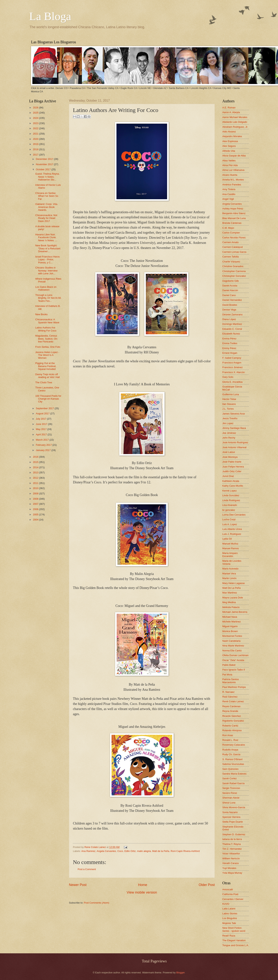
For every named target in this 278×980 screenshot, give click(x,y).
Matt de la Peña (161, 851)
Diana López (229, 319)
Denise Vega (229, 310)
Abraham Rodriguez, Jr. (235, 127)
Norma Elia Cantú (232, 651)
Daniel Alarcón (230, 290)
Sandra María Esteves (234, 774)
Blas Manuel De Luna (234, 218)
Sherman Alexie (231, 798)
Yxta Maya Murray (232, 873)
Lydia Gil (227, 539)
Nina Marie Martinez (233, 646)
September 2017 (45, 408)
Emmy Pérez (229, 348)
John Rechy (229, 438)
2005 (36, 514)
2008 (36, 499)
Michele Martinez (232, 622)
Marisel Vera (229, 574)
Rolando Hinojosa (232, 730)
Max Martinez (230, 593)
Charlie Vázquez (231, 262)
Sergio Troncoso (231, 788)
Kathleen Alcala (231, 481)
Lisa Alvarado (230, 505)
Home (143, 885)
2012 (36, 478)
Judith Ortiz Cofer (232, 471)
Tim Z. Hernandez (232, 849)
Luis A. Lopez (230, 524)
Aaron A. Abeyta (231, 112)
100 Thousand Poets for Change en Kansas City (48, 399)
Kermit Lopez (230, 491)
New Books (41, 314)
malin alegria (144, 851)
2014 (36, 467)
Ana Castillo (229, 194)
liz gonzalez (229, 510)
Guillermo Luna (231, 394)
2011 (36, 483)
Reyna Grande (230, 711)
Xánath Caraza (230, 863)
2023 (36, 123)
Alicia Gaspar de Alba (234, 156)
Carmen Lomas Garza (234, 252)
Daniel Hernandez (232, 300)
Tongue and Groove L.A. (236, 945)
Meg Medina (229, 602)
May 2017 (41, 429)
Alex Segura (229, 146)
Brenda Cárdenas (232, 223)
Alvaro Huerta (230, 175)
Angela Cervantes (106, 851)
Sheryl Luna (229, 803)
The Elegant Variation (234, 940)
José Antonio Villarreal (234, 447)
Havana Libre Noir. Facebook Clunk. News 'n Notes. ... (46, 237)
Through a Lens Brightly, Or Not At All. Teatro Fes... (48, 298)
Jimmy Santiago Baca (234, 428)
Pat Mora (227, 675)
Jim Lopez (228, 423)
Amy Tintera (229, 189)
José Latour (229, 452)
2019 (36, 144)
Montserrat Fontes (232, 636)
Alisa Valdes (229, 161)
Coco (120, 851)
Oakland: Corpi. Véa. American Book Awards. (47, 207)
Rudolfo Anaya (230, 750)
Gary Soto (228, 377)
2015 (36, 462)
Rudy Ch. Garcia (231, 754)
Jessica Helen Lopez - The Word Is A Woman (47, 355)
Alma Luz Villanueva (233, 170)
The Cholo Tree (44, 382)
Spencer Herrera (231, 817)
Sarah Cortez (230, 778)
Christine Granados (233, 266)
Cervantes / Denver (233, 899)
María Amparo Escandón (230, 555)
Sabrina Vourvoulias (233, 764)
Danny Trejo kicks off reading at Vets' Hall (47, 376)
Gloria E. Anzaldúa (232, 382)
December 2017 (45, 159)
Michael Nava (230, 617)
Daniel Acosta (230, 286)
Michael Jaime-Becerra (235, 612)
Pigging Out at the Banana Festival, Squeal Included (46, 366)
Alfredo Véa (229, 151)
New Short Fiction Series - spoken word (234, 929)
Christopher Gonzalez (234, 276)
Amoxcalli (228, 889)
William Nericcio (231, 858)
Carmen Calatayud (232, 247)
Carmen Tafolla (230, 257)
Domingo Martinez (232, 324)
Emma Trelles (230, 343)
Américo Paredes (232, 185)
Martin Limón (229, 578)
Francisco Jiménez (232, 367)
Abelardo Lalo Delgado (235, 122)
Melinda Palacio (231, 607)
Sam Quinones (230, 769)
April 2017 (42, 434)
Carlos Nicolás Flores (234, 238)
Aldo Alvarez (229, 132)
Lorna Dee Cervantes (234, 515)
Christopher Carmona (234, 271)
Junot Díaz (228, 476)
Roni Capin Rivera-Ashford (185, 851)
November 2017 (45, 164)
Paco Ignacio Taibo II (234, 670)
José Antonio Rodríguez (235, 442)
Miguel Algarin (230, 626)
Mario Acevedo (230, 569)
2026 (36, 108)
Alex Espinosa (230, 141)
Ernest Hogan (230, 353)
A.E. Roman (229, 108)
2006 (36, 509)
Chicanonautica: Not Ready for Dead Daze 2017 (46, 218)
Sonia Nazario (230, 812)
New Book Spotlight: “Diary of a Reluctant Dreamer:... (48, 248)
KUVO (226, 904)
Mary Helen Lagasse (233, 583)
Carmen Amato (230, 242)
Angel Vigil (228, 199)
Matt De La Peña (232, 588)
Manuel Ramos (231, 548)
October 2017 (44, 169)
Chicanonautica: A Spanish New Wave (47, 321)
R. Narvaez (228, 692)
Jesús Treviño (230, 418)
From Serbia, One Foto (48, 347)
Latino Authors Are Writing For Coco (46, 329)
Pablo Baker (229, 665)
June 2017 (42, 424)
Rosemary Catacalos (234, 745)
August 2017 (43, 413)
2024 (36, 118)
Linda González (231, 495)
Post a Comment (87, 869)
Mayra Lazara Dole (233, 598)
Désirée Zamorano (232, 315)
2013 (36, 472)
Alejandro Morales (232, 136)
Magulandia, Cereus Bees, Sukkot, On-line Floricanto (46, 339)
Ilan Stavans (229, 404)
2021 (36, 134)
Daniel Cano (229, 295)
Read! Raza (229, 936)
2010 (36, 488)
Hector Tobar (229, 399)
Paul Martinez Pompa (234, 687)
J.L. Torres (228, 409)
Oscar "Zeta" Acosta (233, 660)
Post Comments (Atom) (97, 903)
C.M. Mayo (228, 228)
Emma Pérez (229, 339)
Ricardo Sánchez (232, 716)
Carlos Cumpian (231, 233)
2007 (36, 504)
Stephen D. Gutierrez (234, 834)
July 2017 (41, 419)
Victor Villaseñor (231, 854)
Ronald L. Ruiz (230, 740)
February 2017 (44, 445)
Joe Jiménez (229, 433)
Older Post (207, 885)
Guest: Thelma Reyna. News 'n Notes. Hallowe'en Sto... (47, 177)
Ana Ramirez (88, 851)
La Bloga (50, 16)
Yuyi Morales (229, 868)
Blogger (180, 973)
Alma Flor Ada (230, 165)
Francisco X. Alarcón (233, 372)
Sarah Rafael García (233, 783)
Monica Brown (230, 631)
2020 (36, 139)
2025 (36, 113)
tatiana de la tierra (232, 839)
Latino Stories (230, 913)
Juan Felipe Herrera (233, 467)
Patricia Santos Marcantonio (231, 681)
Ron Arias (228, 735)
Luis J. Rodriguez (232, 534)
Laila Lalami (229, 909)
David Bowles (230, 305)
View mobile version (142, 892)
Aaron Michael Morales (235, 117)
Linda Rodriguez (231, 500)
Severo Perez (230, 793)
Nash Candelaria (231, 641)
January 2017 (44, 450)
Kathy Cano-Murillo (233, 486)
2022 (36, 128)
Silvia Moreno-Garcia (234, 807)
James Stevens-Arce (234, 414)
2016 (36, 457)
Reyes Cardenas (231, 706)
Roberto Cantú (230, 726)
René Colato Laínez (233, 701)
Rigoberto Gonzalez (233, 721)
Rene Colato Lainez (96, 847)
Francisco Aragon (232, 363)
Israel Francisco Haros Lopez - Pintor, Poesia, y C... (47, 260)
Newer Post (78, 885)
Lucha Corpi (229, 519)
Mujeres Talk (229, 923)
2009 (36, 493)
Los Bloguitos (230, 918)
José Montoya (230, 457)
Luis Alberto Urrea (232, 529)
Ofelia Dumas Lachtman (235, 655)
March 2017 (43, 440)
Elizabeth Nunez (231, 334)
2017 (36, 155)
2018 (36, 149)
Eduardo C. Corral (232, 329)
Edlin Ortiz (130, 851)
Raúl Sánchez (230, 697)
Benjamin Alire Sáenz (234, 213)
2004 (36, 520)
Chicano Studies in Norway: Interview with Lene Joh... (46, 271)
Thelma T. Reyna (232, 844)
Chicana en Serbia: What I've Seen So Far (47, 196)
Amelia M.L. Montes (233, 180)
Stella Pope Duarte (233, 822)
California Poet (230, 894)
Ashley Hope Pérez (233, 209)
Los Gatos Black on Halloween (46, 288)
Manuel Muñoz (230, 544)
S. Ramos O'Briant (232, 759)
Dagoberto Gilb (231, 281)
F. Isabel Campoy (232, 358)
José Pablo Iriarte (232, 462)
